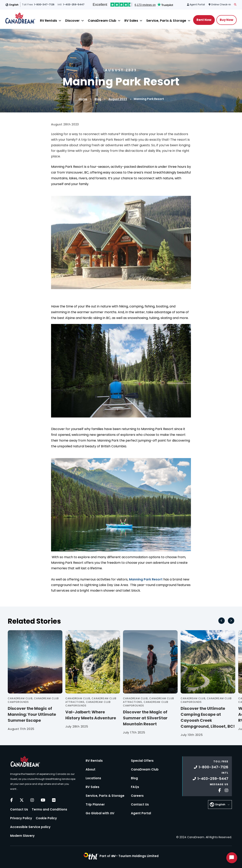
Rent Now (204, 20)
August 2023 (118, 99)
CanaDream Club (102, 21)
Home (83, 99)
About (91, 769)
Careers (137, 796)
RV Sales (131, 21)
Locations (93, 778)
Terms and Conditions (49, 809)
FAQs (135, 787)
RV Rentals (48, 21)
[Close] (60, 21)
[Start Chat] (232, 858)
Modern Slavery (22, 836)
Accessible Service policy (30, 827)
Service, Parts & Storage (166, 21)
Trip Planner (95, 804)
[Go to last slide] (222, 621)
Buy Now (227, 20)
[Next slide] (231, 621)
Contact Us (19, 809)
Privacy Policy (21, 818)
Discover (72, 21)
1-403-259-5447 (211, 779)
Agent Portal (141, 813)
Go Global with (100, 813)
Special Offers (142, 761)
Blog (98, 99)
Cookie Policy (46, 818)
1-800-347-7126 (211, 767)
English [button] (14, 5)
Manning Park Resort (146, 579)
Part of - (129, 856)
